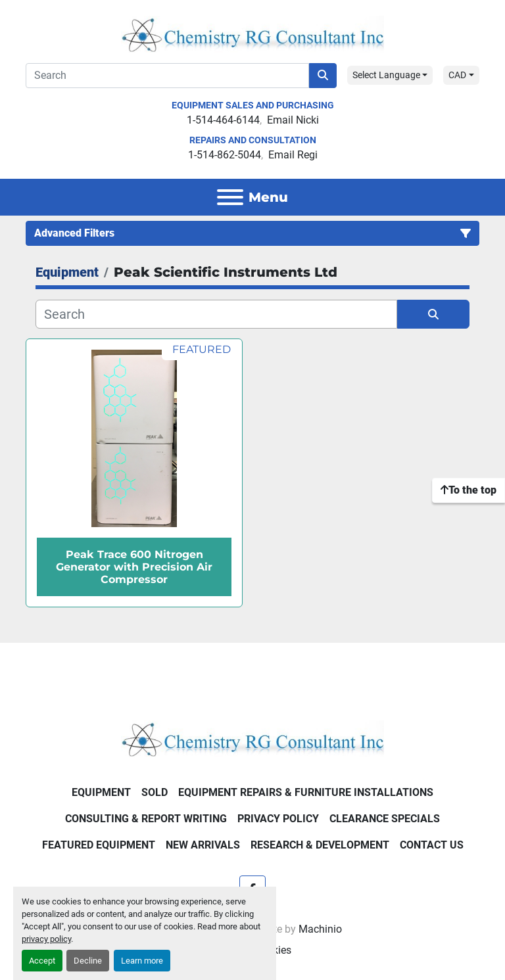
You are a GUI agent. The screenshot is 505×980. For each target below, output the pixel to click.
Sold (155, 792)
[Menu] (230, 197)
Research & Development (320, 845)
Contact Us (432, 845)
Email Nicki (293, 120)
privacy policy (46, 939)
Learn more (142, 961)
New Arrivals (203, 845)
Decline (88, 961)
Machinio (320, 929)
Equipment (101, 792)
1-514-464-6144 (223, 120)
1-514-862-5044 (225, 155)
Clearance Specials (385, 819)
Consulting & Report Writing (146, 819)
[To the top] (469, 490)
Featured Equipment (99, 845)
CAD (457, 75)
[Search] (167, 76)
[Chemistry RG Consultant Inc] (252, 738)
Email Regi (293, 155)
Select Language (386, 75)
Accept (42, 961)
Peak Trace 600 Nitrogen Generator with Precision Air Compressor (134, 567)
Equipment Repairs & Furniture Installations (306, 792)
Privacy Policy (278, 819)
